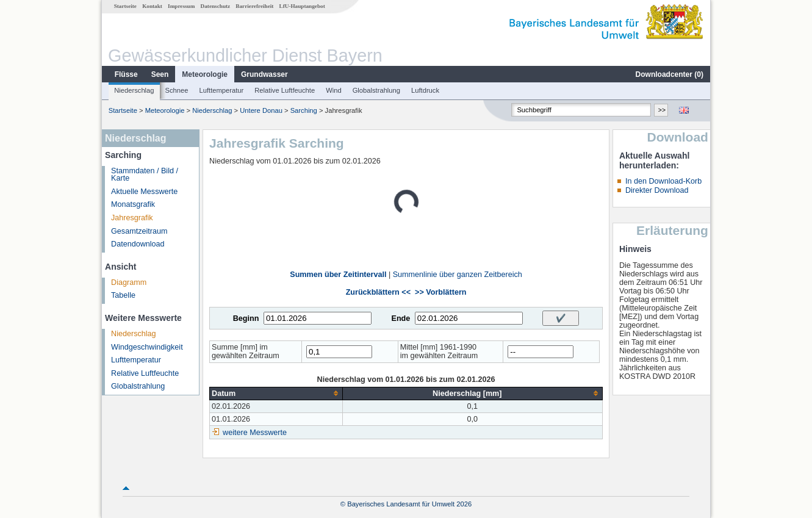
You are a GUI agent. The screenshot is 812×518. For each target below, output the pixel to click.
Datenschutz (216, 6)
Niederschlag (134, 90)
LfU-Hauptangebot (302, 6)
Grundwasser (264, 74)
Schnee (177, 90)
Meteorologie (205, 74)
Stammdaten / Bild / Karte (145, 175)
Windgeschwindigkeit (147, 347)
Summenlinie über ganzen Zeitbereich (458, 275)
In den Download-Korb (663, 181)
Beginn (246, 318)
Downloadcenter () (670, 74)
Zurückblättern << (378, 292)
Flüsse (126, 74)
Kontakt (152, 6)
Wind (334, 90)
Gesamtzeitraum (139, 231)
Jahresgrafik (132, 218)
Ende (401, 318)
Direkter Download (657, 190)
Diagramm (129, 282)
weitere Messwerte (255, 433)
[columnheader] (276, 393)
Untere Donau (261, 110)
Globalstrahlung (376, 90)
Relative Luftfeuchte (285, 90)
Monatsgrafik (133, 204)
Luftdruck (425, 90)
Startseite (125, 6)
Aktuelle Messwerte (144, 192)
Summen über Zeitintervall (338, 275)
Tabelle (123, 295)
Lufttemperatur (221, 90)
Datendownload (138, 244)
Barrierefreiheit (254, 6)
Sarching (304, 110)
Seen (160, 74)
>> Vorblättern (440, 292)
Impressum (181, 6)
